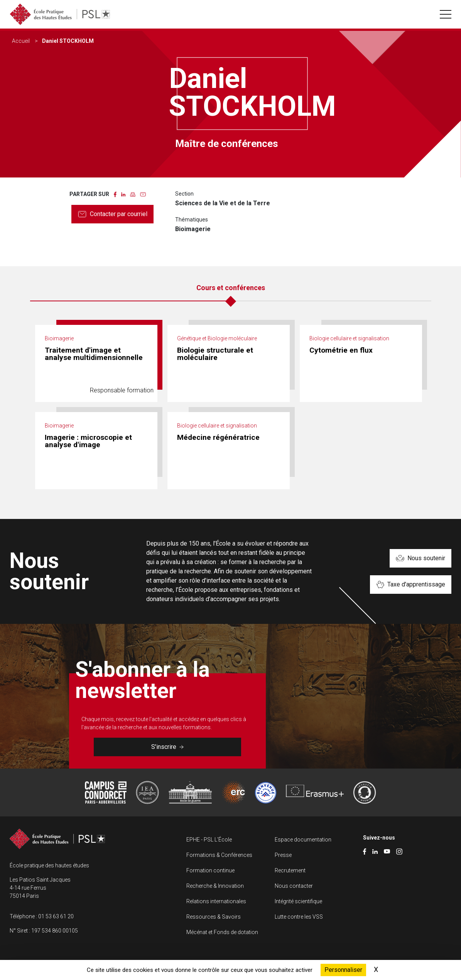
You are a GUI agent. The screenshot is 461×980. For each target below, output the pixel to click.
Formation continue (210, 870)
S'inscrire (167, 747)
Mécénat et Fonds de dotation (222, 932)
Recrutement (290, 870)
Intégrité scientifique (298, 901)
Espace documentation (303, 840)
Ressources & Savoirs (214, 917)
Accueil (21, 41)
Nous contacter (294, 886)
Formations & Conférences (219, 855)
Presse (283, 855)
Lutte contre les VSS (299, 917)
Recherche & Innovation (215, 886)
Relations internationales (216, 901)
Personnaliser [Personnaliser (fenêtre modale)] (343, 970)
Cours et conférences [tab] (231, 288)
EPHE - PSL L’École (209, 840)
